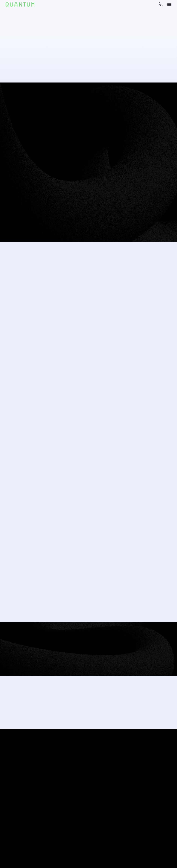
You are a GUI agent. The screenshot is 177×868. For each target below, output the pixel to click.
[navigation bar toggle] (169, 4)
